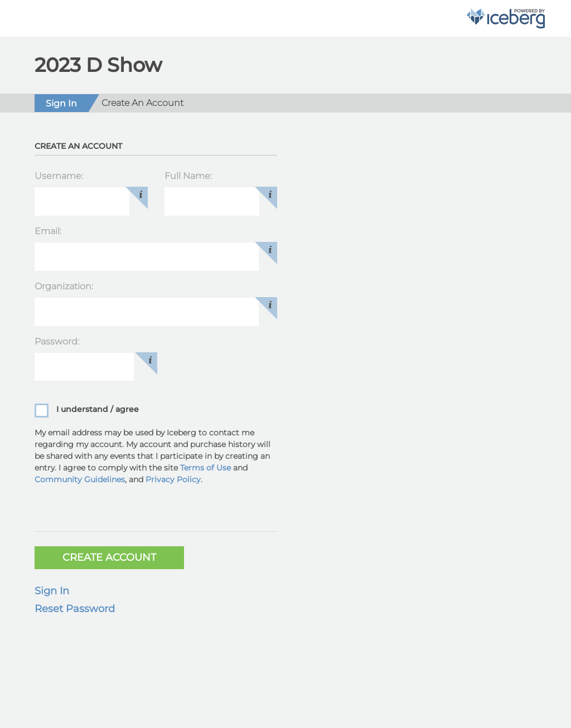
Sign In (52, 591)
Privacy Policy (173, 479)
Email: (48, 231)
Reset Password (75, 609)
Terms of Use (205, 468)
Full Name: (188, 176)
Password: (57, 341)
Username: (59, 176)
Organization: (64, 286)
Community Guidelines (80, 479)
